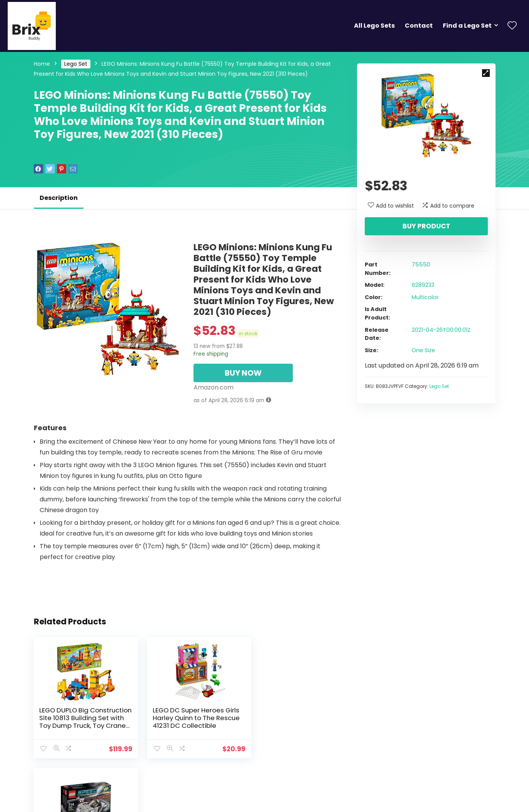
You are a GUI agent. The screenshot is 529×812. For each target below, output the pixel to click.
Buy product (426, 226)
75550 (421, 265)
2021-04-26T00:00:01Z (441, 330)
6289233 (423, 285)
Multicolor (425, 297)
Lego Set (76, 64)
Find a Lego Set (467, 26)
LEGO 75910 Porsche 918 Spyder (288, 714)
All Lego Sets (374, 26)
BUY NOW (243, 373)
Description (59, 198)
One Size (423, 350)
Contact (419, 26)
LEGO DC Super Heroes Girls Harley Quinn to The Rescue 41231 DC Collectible (184, 722)
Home (42, 64)
